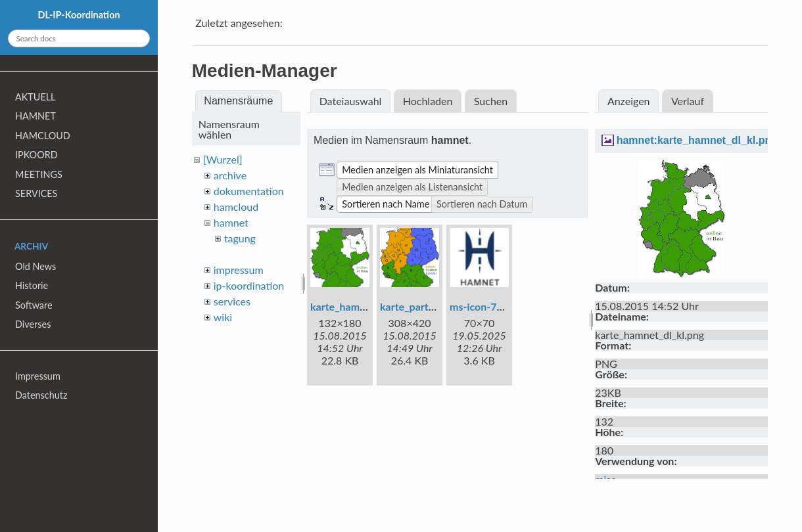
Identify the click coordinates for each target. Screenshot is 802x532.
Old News (35, 266)
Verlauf (688, 101)
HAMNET (35, 116)
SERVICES (36, 193)
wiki (223, 317)
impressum (239, 270)
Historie (32, 285)
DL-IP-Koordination (79, 15)
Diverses (33, 324)
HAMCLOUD (43, 136)
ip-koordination (249, 285)
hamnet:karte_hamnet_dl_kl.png (697, 140)
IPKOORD (36, 155)
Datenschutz (41, 395)
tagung (240, 238)
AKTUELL (35, 97)
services (232, 301)
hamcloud (236, 207)
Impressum (38, 376)
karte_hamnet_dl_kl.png (366, 306)
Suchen (491, 101)
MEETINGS (39, 174)
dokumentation (249, 191)
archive (230, 175)
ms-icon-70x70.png (495, 306)
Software (34, 305)
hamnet (231, 222)
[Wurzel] (223, 159)
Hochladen (428, 101)
